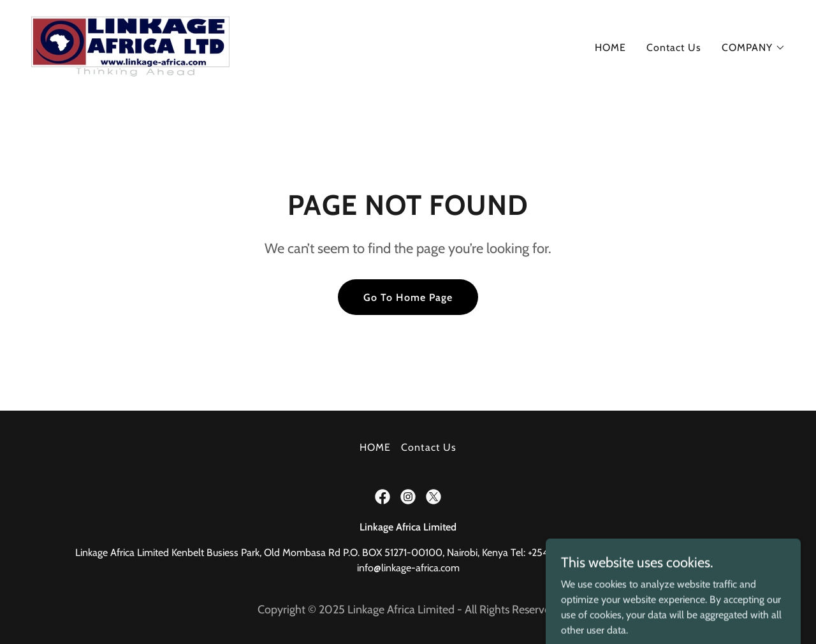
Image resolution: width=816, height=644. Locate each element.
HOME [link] (610, 48)
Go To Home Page (408, 297)
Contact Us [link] (674, 48)
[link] (130, 45)
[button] (754, 48)
